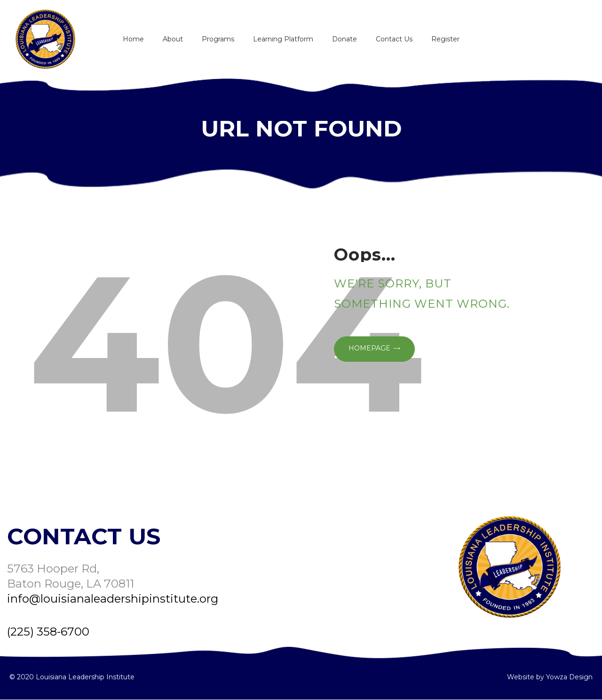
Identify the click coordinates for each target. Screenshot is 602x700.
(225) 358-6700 (48, 632)
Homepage (369, 348)
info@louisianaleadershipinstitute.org (113, 599)
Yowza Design (569, 677)
